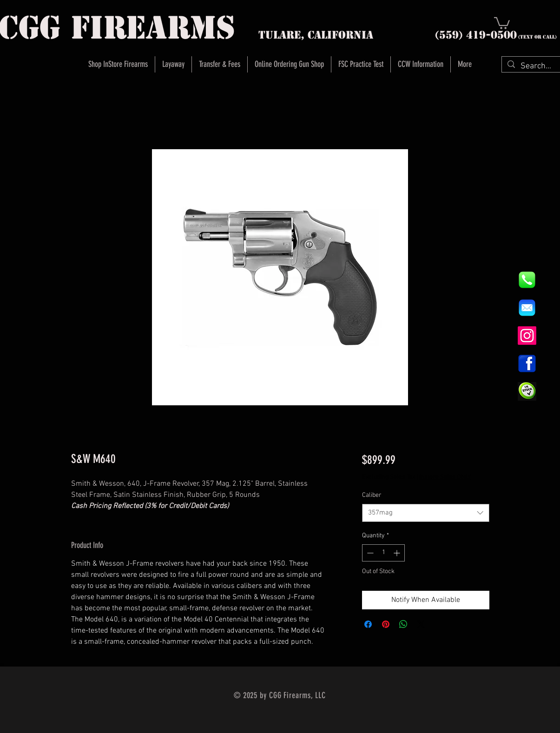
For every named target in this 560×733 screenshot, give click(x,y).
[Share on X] (421, 624)
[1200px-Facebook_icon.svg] (527, 363)
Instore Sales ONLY (445, 477)
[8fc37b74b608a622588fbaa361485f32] (527, 308)
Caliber (372, 495)
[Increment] (398, 553)
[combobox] (425, 513)
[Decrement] (369, 553)
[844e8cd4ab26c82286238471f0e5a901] (527, 280)
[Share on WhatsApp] (403, 624)
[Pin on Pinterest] (386, 624)
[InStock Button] (527, 391)
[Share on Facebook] (368, 624)
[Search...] (536, 66)
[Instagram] (527, 336)
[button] (502, 23)
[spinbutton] (383, 553)
